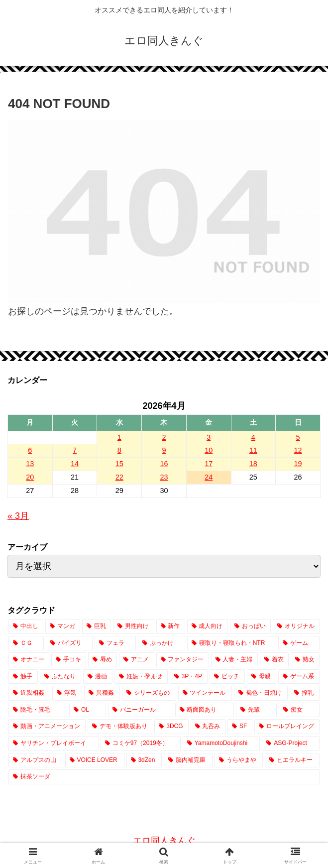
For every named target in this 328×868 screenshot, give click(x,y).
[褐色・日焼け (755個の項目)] (261, 693)
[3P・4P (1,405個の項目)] (189, 677)
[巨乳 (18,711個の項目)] (97, 626)
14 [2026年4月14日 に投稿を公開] (75, 464)
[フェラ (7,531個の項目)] (115, 643)
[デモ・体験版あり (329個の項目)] (120, 727)
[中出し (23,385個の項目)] (26, 626)
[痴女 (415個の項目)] (299, 710)
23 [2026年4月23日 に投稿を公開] (164, 477)
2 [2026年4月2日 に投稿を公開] (164, 437)
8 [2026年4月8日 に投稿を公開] (119, 450)
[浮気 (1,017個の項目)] (67, 693)
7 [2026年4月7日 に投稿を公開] (75, 450)
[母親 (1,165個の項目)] (262, 677)
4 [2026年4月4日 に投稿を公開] (253, 437)
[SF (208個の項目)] (240, 727)
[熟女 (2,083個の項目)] (305, 660)
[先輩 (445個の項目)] (256, 710)
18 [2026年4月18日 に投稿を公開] (253, 464)
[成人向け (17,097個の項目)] (208, 626)
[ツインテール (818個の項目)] (205, 693)
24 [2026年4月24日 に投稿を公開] (209, 477)
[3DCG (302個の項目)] (171, 727)
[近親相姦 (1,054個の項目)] (29, 693)
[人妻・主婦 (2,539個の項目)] (234, 660)
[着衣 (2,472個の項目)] (274, 660)
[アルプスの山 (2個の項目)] (36, 760)
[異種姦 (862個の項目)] (102, 693)
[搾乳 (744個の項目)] (305, 693)
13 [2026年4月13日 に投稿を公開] (30, 464)
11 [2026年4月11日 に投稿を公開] (253, 450)
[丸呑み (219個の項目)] (208, 727)
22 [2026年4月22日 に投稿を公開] (119, 477)
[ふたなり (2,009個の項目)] (60, 677)
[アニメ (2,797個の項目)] (136, 660)
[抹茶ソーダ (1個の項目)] (164, 777)
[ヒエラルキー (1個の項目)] (292, 760)
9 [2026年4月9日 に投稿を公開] (164, 450)
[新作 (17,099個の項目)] (171, 626)
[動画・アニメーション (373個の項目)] (47, 727)
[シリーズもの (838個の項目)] (149, 693)
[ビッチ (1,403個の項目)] (227, 677)
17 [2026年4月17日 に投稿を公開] (209, 464)
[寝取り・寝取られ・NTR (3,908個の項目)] (232, 643)
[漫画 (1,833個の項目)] (98, 677)
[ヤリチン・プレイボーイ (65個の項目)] (54, 744)
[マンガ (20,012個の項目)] (63, 626)
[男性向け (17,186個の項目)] (133, 626)
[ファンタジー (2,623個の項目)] (183, 660)
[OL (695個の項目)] (88, 710)
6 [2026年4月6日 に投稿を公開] (30, 450)
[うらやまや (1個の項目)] (239, 760)
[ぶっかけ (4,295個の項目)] (162, 643)
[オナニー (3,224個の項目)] (29, 660)
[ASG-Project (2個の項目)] (291, 744)
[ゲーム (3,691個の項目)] (299, 643)
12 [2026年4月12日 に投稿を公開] (298, 450)
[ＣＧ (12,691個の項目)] (26, 643)
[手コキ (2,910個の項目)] (69, 660)
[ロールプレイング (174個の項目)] (287, 727)
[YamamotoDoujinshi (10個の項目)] (221, 744)
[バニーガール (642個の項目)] (140, 710)
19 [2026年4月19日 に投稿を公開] (298, 464)
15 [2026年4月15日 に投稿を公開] (119, 464)
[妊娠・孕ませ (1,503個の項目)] (141, 677)
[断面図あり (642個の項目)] (205, 710)
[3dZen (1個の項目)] (144, 760)
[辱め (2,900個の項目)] (103, 660)
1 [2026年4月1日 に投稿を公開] (119, 437)
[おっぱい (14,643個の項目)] (250, 626)
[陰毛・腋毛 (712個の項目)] (38, 710)
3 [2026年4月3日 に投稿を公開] (209, 437)
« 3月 (18, 516)
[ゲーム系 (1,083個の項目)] (299, 677)
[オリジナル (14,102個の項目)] (296, 626)
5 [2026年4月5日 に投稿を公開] (298, 437)
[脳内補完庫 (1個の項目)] (188, 760)
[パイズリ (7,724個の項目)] (69, 643)
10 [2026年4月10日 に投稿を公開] (209, 450)
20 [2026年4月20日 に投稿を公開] (30, 477)
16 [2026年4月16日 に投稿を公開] (164, 464)
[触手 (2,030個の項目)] (23, 677)
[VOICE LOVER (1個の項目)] (95, 760)
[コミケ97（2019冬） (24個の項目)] (141, 744)
